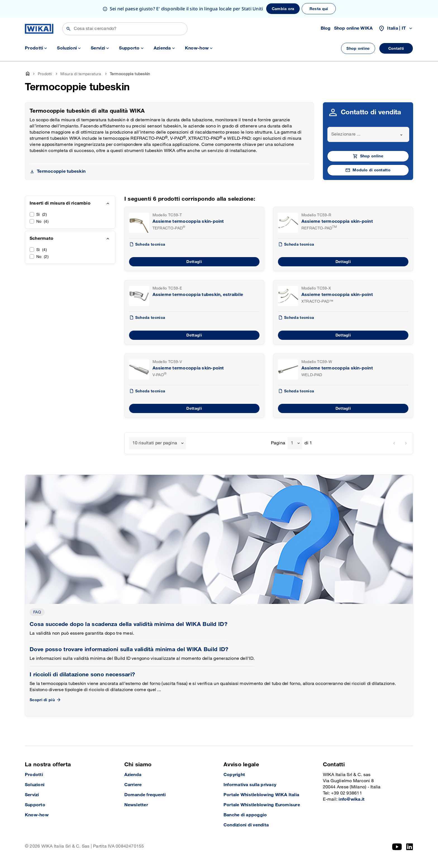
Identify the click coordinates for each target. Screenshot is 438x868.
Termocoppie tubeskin (61, 171)
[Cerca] (125, 29)
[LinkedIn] (410, 847)
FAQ (37, 612)
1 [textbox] (292, 443)
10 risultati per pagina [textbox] (155, 443)
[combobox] (368, 134)
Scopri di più (46, 700)
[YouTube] (397, 847)
